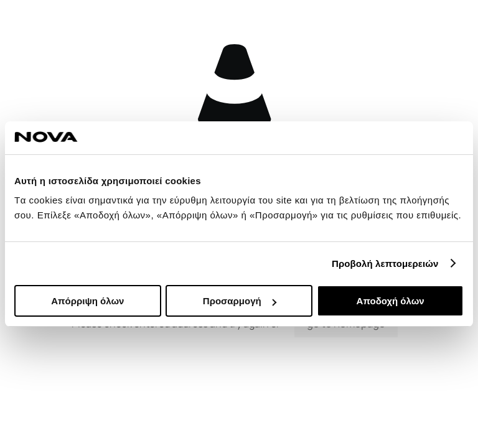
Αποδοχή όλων (391, 301)
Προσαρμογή (240, 301)
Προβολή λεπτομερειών (385, 264)
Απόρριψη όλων (87, 301)
